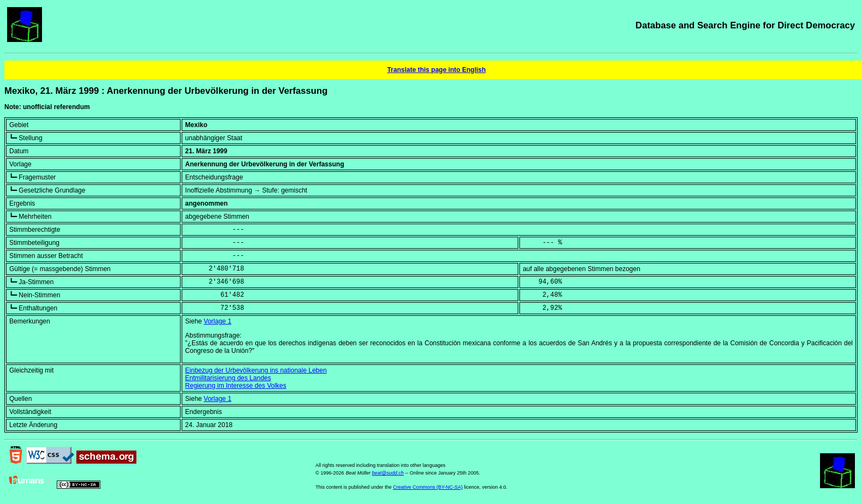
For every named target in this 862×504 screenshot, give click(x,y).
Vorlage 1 (217, 321)
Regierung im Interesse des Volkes (235, 386)
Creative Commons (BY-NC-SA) (428, 487)
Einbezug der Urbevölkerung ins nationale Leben (256, 370)
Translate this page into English (437, 70)
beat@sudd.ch (388, 473)
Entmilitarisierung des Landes (228, 378)
